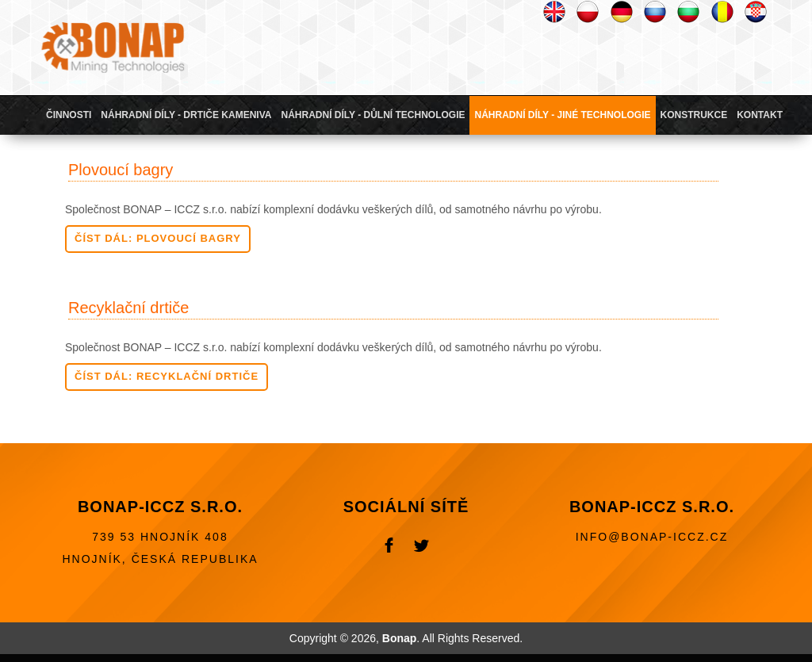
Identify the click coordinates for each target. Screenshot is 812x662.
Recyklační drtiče (128, 308)
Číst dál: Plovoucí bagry (158, 238)
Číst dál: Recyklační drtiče (167, 376)
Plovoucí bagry (121, 170)
